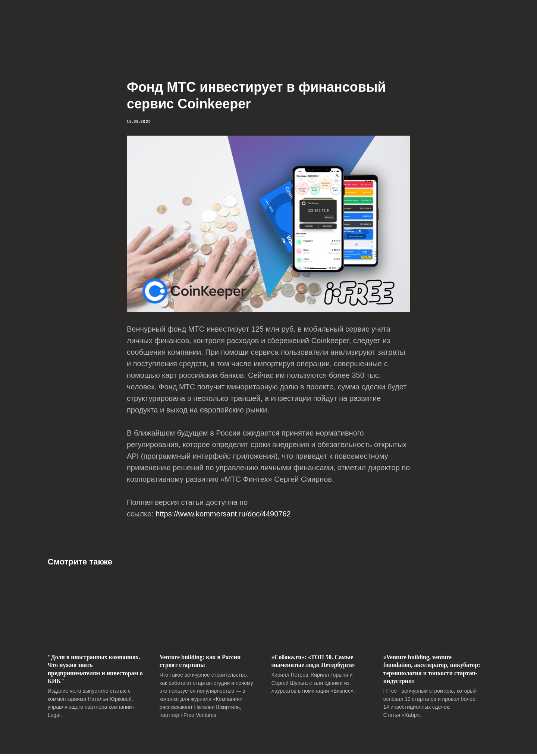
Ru (476, 22)
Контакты (422, 22)
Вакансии (330, 22)
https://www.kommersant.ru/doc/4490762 (223, 515)
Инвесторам (185, 22)
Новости (376, 22)
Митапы (285, 22)
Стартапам (239, 22)
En (459, 22)
